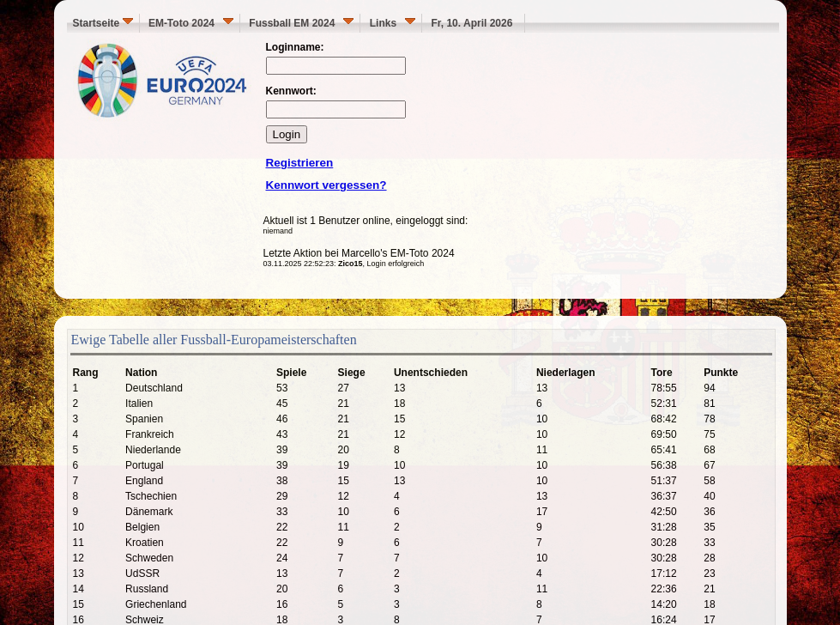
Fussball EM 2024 (301, 23)
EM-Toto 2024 (191, 23)
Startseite (103, 23)
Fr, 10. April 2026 (474, 23)
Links (393, 23)
